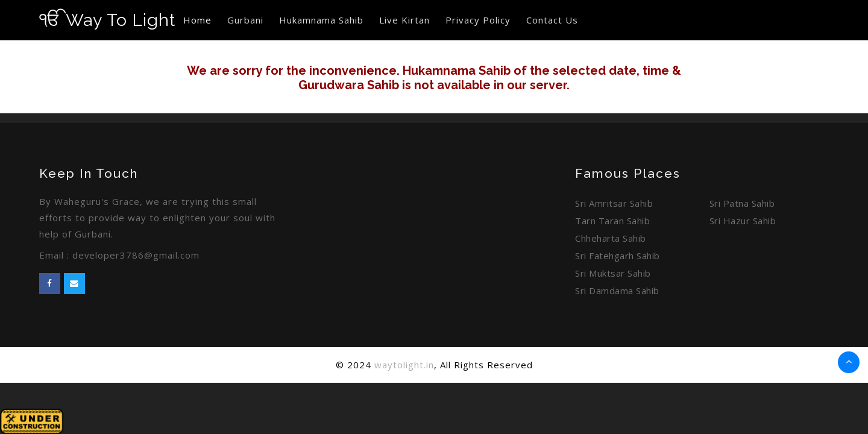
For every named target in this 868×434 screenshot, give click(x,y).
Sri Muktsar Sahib (613, 273)
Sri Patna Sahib (742, 203)
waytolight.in (404, 365)
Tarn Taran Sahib (612, 221)
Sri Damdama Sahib (617, 291)
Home (199, 20)
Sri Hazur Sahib (743, 221)
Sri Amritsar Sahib (614, 203)
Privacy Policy (479, 20)
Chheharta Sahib (611, 238)
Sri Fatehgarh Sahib (618, 256)
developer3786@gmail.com (136, 255)
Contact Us (553, 20)
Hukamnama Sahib (322, 20)
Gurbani (247, 20)
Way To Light (108, 20)
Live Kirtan (406, 20)
